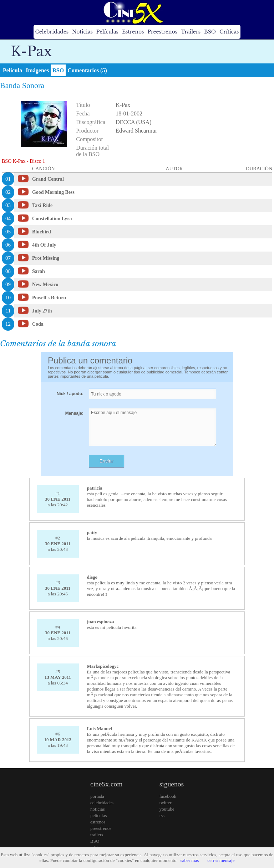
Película (12, 70)
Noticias (82, 32)
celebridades (102, 803)
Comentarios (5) (87, 70)
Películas (107, 32)
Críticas (229, 32)
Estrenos (133, 32)
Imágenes (37, 70)
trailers (97, 835)
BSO (210, 32)
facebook (168, 796)
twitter (166, 803)
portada (97, 796)
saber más (190, 860)
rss (162, 815)
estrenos (98, 822)
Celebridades (52, 32)
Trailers (191, 32)
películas (98, 815)
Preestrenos (162, 32)
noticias (97, 809)
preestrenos (101, 828)
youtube (167, 809)
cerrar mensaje (221, 860)
